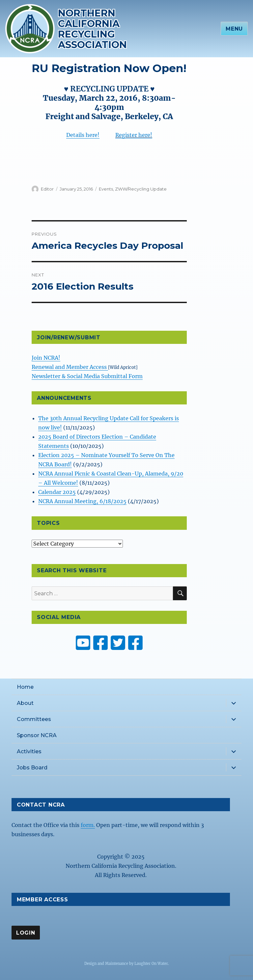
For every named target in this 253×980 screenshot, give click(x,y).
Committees (34, 719)
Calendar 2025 (57, 492)
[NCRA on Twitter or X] (118, 643)
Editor (47, 189)
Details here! (83, 135)
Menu (234, 29)
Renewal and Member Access (70, 367)
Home (25, 687)
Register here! (134, 135)
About (25, 703)
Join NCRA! (46, 358)
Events (106, 189)
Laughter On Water (151, 964)
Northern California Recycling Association (92, 29)
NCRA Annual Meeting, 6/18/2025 (82, 501)
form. (88, 825)
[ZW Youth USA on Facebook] (135, 643)
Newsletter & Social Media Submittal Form (87, 376)
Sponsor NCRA (37, 735)
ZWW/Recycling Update (141, 189)
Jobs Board (32, 768)
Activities (29, 751)
